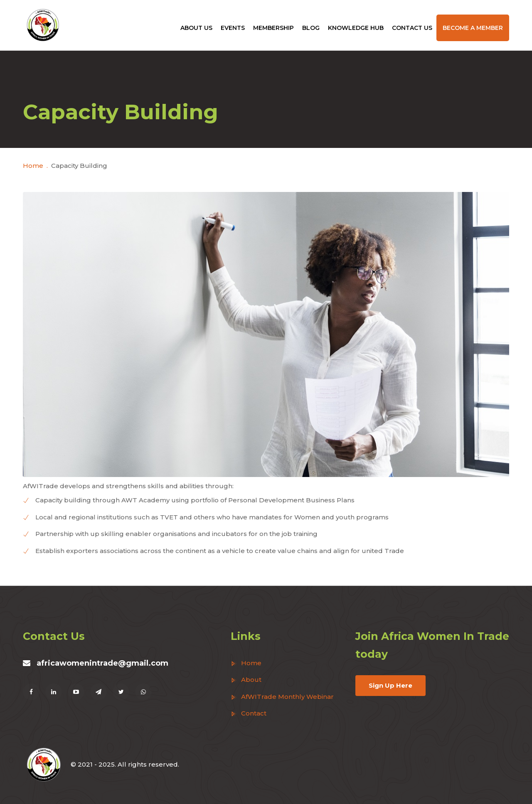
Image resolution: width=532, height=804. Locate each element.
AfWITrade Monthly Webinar (282, 697)
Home (33, 166)
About (246, 680)
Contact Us (412, 28)
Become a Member (473, 28)
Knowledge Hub (356, 28)
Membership (273, 28)
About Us (196, 28)
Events (233, 28)
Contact (249, 713)
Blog (311, 28)
